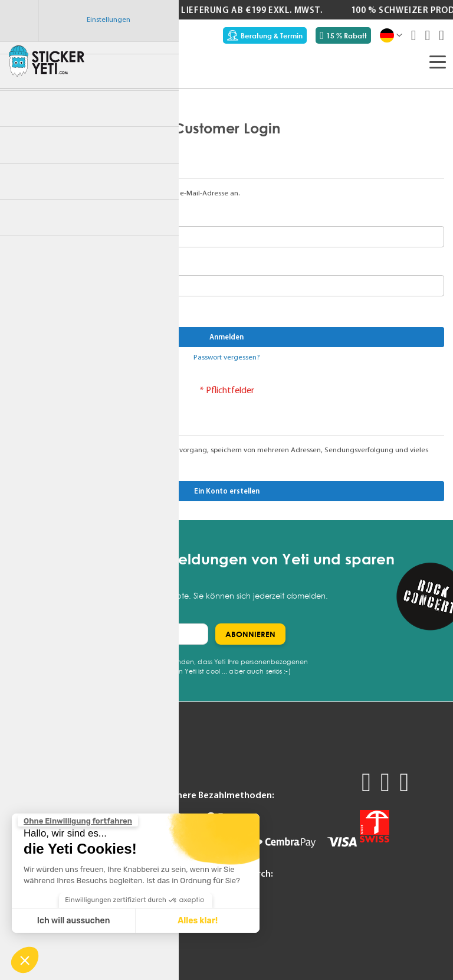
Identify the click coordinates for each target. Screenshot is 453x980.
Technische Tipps (114, 790)
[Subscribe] (250, 634)
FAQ (90, 775)
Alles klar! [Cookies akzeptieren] (198, 921)
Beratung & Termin (265, 35)
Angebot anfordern (46, 790)
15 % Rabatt (343, 35)
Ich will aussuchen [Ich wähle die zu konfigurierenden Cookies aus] (74, 921)
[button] (25, 960)
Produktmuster (38, 775)
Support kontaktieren (124, 804)
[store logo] (47, 61)
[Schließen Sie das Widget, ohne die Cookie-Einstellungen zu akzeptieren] (78, 821)
